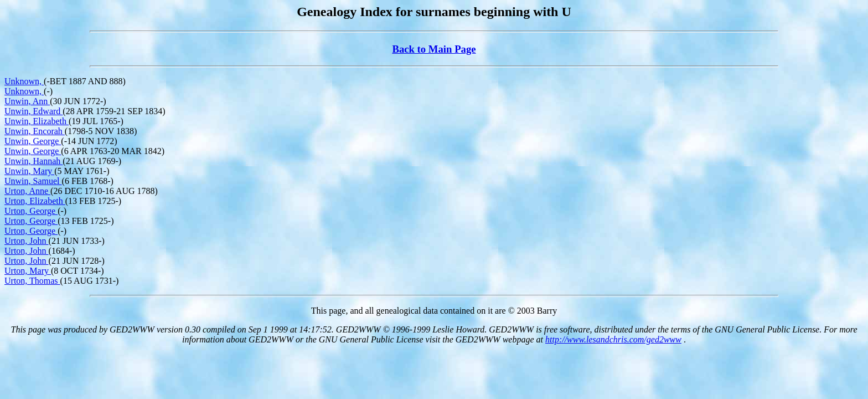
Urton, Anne (27, 191)
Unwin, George (33, 141)
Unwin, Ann (27, 101)
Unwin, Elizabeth (37, 121)
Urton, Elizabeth (35, 201)
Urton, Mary (28, 271)
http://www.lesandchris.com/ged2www (613, 339)
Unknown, (24, 81)
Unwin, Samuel (33, 181)
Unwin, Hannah (33, 161)
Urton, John (27, 241)
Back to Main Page (434, 49)
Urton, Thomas (32, 281)
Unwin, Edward (33, 111)
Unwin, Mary (29, 171)
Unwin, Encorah (35, 131)
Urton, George (31, 211)
